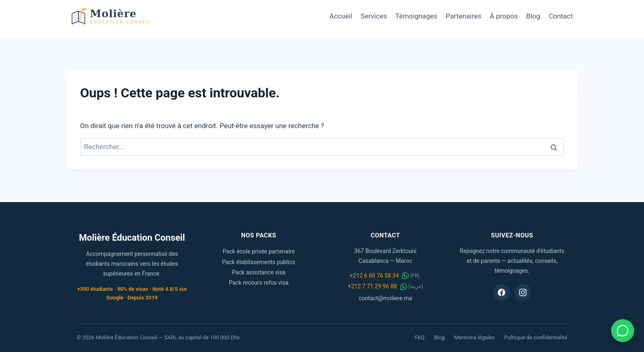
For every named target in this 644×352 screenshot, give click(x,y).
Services (374, 16)
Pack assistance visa (259, 272)
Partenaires (463, 16)
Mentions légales (475, 337)
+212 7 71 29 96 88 (373, 286)
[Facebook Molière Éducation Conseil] (501, 292)
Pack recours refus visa (259, 283)
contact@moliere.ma (385, 298)
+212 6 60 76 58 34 (374, 276)
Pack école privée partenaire (259, 251)
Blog (533, 16)
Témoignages (416, 16)
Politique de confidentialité (536, 337)
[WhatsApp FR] (405, 276)
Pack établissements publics (259, 262)
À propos (504, 16)
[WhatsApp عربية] (404, 287)
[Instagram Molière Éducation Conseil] (523, 292)
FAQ (420, 337)
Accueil (341, 16)
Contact (560, 16)
